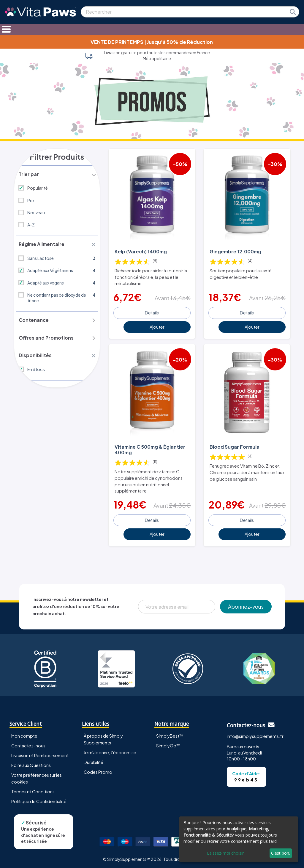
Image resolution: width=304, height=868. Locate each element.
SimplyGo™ (168, 744)
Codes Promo (98, 771)
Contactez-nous (28, 744)
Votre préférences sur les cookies (37, 777)
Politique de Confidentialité (39, 800)
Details (152, 312)
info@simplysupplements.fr (255, 735)
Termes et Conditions (33, 790)
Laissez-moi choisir (225, 853)
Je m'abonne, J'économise (110, 751)
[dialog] (239, 839)
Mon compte (24, 734)
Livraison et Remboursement (40, 754)
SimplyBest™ (170, 734)
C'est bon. (281, 853)
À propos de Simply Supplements (103, 738)
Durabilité (94, 761)
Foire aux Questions (31, 764)
